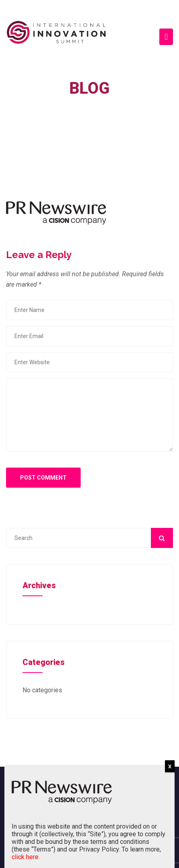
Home (83, 110)
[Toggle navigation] (166, 37)
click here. (26, 857)
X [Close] (170, 766)
